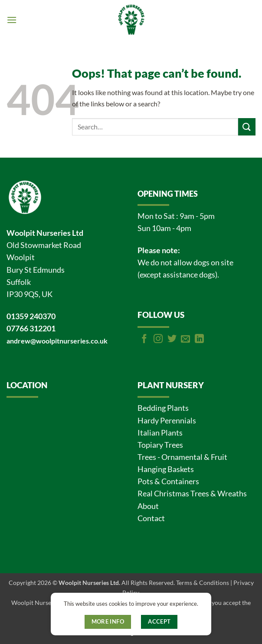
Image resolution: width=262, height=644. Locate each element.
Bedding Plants (163, 408)
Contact (151, 518)
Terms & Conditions (203, 583)
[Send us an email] (185, 339)
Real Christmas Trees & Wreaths (192, 494)
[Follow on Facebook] (144, 339)
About (148, 506)
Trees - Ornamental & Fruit (182, 457)
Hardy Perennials (167, 421)
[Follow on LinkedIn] (199, 339)
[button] (12, 20)
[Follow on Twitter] (172, 339)
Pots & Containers (168, 481)
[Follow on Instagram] (158, 339)
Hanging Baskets (166, 469)
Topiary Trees (160, 445)
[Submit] (247, 127)
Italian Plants (160, 433)
